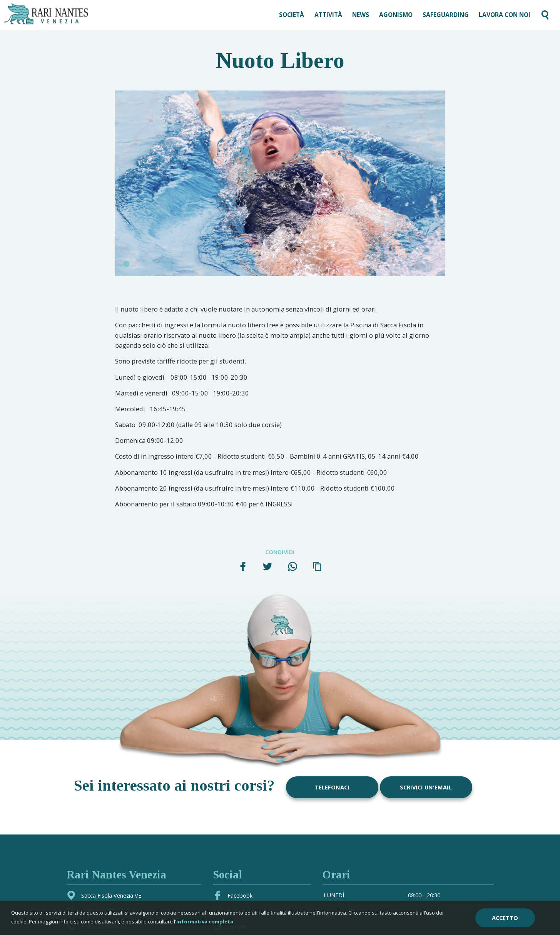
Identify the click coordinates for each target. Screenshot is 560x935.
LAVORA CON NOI (505, 15)
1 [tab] (126, 264)
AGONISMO (396, 15)
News (361, 15)
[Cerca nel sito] (545, 15)
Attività (328, 15)
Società (292, 15)
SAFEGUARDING (446, 15)
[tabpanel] (280, 183)
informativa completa (205, 922)
